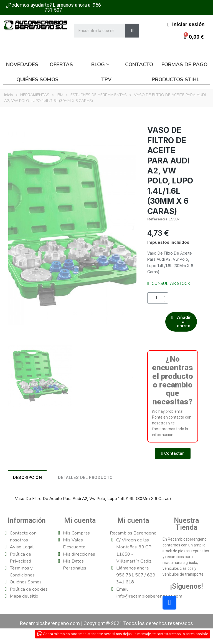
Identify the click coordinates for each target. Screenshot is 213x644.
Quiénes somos (37, 79)
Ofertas (61, 64)
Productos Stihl (176, 79)
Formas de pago (184, 64)
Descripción (23, 479)
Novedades (22, 64)
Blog (98, 64)
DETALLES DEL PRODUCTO (72, 479)
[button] (12, 228)
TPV (106, 79)
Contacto (139, 64)
